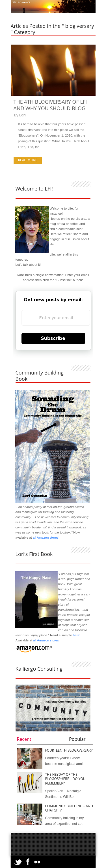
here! (77, 635)
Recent (24, 739)
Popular (77, 739)
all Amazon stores (46, 640)
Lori (22, 115)
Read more (28, 160)
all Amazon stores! (46, 537)
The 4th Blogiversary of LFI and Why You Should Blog (50, 105)
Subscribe (53, 338)
